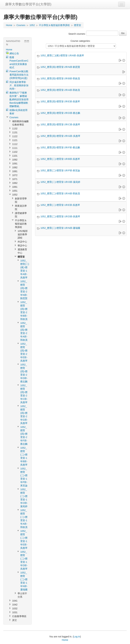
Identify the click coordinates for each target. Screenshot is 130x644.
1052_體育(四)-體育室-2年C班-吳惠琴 (60, 124)
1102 (15, 152)
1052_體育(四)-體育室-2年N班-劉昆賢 (60, 67)
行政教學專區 (19, 616)
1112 (15, 144)
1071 (15, 179)
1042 (15, 605)
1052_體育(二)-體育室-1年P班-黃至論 (60, 170)
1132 (15, 129)
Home (9, 25)
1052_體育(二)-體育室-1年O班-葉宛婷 (60, 182)
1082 (15, 167)
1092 (15, 160)
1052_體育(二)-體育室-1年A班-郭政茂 (60, 193)
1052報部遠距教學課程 (23, 234)
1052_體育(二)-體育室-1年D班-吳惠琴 (60, 216)
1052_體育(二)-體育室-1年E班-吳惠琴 (60, 205)
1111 (15, 148)
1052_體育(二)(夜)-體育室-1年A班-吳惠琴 (62, 55)
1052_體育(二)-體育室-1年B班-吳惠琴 (60, 159)
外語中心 (22, 242)
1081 (15, 171)
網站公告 (14, 53)
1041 (15, 601)
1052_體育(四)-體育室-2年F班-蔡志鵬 (60, 147)
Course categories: (81, 41)
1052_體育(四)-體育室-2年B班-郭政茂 (60, 78)
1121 (15, 140)
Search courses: (77, 34)
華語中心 (22, 246)
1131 (15, 132)
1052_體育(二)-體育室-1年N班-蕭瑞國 (60, 228)
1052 (32, 25)
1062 (15, 183)
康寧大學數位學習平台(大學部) (28, 4)
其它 (15, 620)
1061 (15, 187)
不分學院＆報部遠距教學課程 (54, 25)
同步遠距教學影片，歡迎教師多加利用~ (19, 85)
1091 (15, 164)
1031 (15, 612)
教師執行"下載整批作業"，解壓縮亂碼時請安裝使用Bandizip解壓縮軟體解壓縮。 (19, 99)
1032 (15, 608)
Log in (77, 637)
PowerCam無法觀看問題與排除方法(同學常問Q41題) (19, 75)
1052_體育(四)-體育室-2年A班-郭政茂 (60, 90)
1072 (15, 175)
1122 (15, 136)
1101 (15, 156)
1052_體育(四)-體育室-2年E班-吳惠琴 (60, 101)
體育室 (78, 25)
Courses (21, 25)
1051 (15, 191)
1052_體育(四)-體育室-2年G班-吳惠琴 (60, 136)
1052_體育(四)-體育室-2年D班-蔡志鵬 (60, 113)
